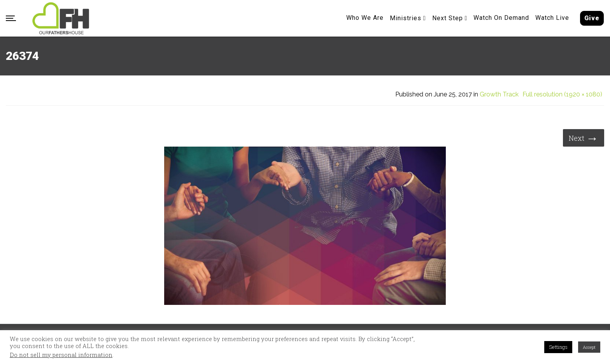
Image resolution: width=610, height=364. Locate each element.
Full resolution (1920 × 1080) (562, 94)
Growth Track (499, 94)
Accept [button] (589, 347)
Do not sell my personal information (61, 355)
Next (584, 137)
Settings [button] (558, 347)
